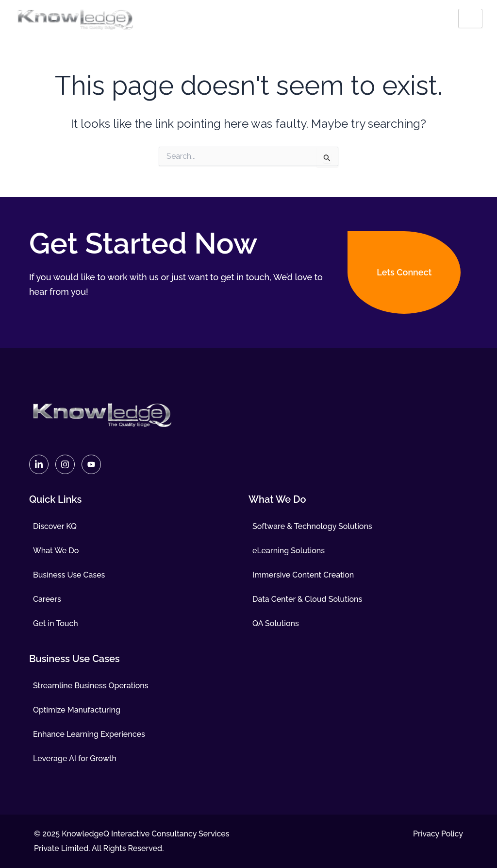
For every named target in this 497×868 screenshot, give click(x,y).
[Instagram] (65, 464)
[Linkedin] (39, 464)
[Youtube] (91, 464)
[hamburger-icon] (470, 18)
